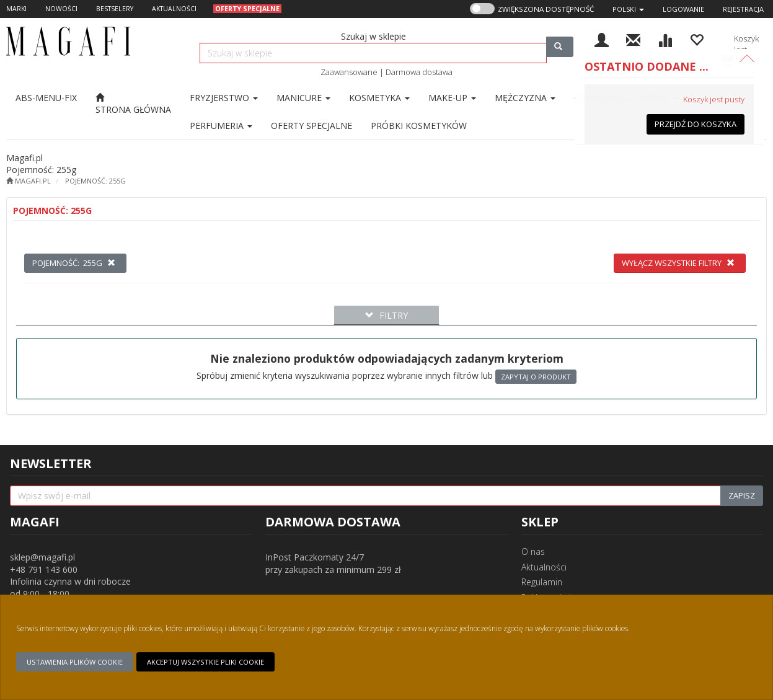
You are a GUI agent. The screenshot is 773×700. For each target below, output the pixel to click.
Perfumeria (221, 126)
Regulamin (542, 582)
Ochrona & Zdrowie (626, 98)
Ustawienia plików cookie (75, 662)
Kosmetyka (379, 98)
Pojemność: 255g (95, 181)
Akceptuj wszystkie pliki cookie (205, 662)
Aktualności (544, 567)
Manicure (303, 98)
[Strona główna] (133, 104)
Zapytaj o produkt (536, 377)
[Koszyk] (739, 48)
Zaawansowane (349, 72)
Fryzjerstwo (224, 98)
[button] (628, 9)
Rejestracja (743, 9)
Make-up (452, 98)
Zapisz (742, 495)
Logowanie (683, 9)
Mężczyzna (525, 98)
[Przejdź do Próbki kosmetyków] (419, 126)
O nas (533, 552)
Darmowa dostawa (419, 72)
